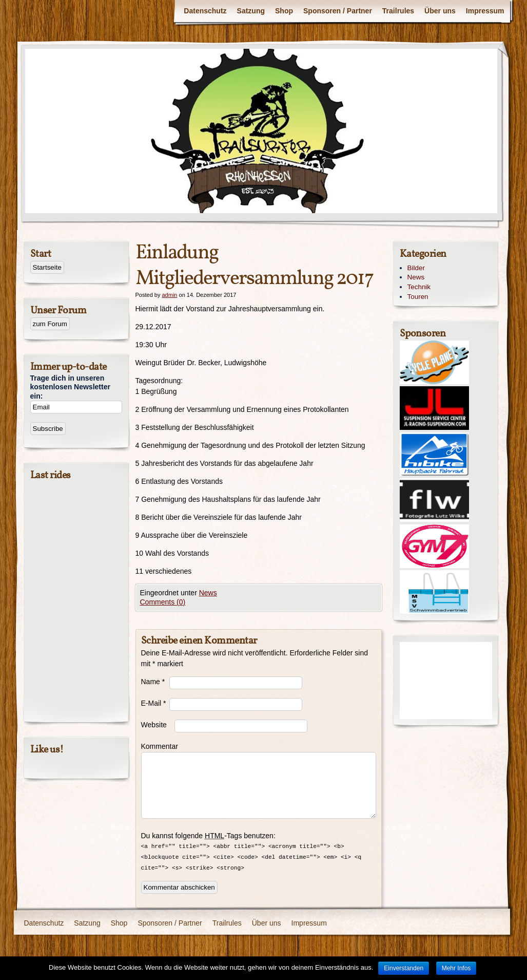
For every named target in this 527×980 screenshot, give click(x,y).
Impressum (485, 11)
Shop (284, 11)
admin (169, 295)
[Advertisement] (446, 681)
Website (154, 725)
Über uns (440, 11)
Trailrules (398, 11)
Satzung (251, 11)
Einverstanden (404, 968)
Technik (419, 287)
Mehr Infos (456, 968)
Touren (418, 297)
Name (153, 682)
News (208, 593)
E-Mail (154, 703)
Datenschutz (205, 11)
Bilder (416, 268)
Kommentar (155, 746)
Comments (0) (163, 602)
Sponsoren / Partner (338, 11)
